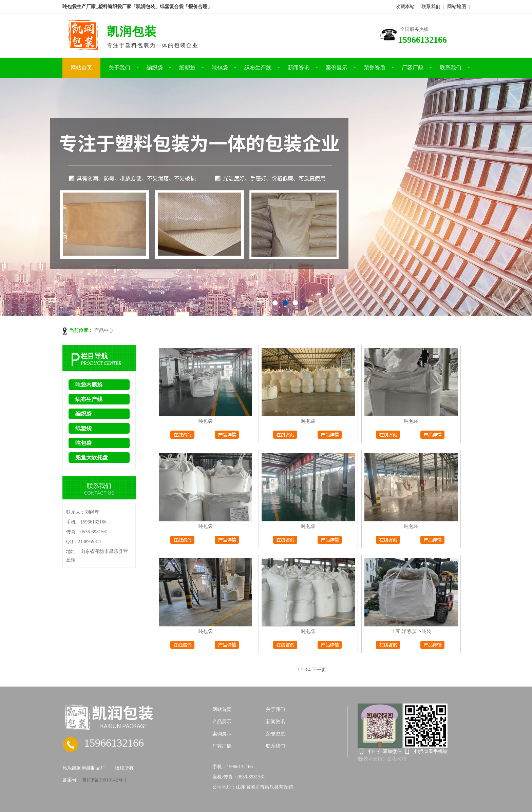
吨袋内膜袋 (89, 385)
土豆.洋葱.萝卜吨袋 (411, 631)
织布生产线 (258, 68)
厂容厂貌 (413, 68)
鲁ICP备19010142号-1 (104, 780)
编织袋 (155, 68)
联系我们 (431, 7)
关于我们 (119, 68)
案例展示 (337, 68)
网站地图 (457, 7)
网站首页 (81, 68)
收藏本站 (405, 7)
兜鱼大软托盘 (92, 458)
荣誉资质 (375, 68)
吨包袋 (220, 68)
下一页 (319, 670)
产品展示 (222, 722)
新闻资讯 (299, 68)
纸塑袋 (187, 68)
